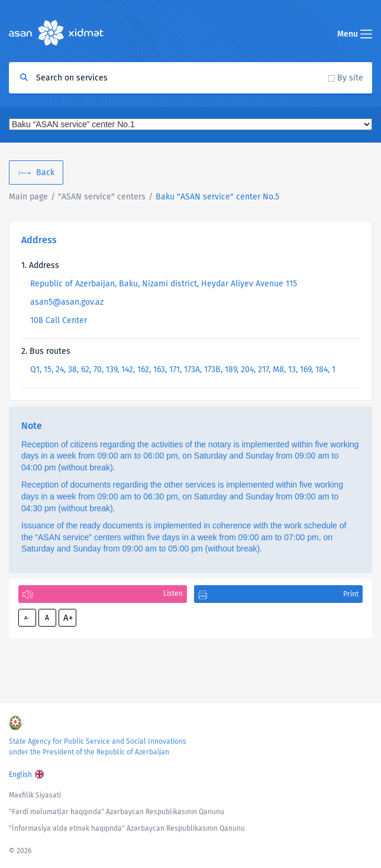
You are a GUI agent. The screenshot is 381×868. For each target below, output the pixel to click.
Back (45, 172)
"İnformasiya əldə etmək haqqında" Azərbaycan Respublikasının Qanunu (127, 828)
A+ (68, 618)
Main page (28, 197)
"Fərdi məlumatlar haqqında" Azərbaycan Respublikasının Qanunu (117, 812)
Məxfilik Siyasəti (35, 795)
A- (27, 618)
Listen (173, 593)
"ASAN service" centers (102, 197)
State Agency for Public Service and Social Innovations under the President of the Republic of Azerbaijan (98, 747)
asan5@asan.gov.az (67, 302)
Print (351, 594)
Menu (355, 34)
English (20, 775)
